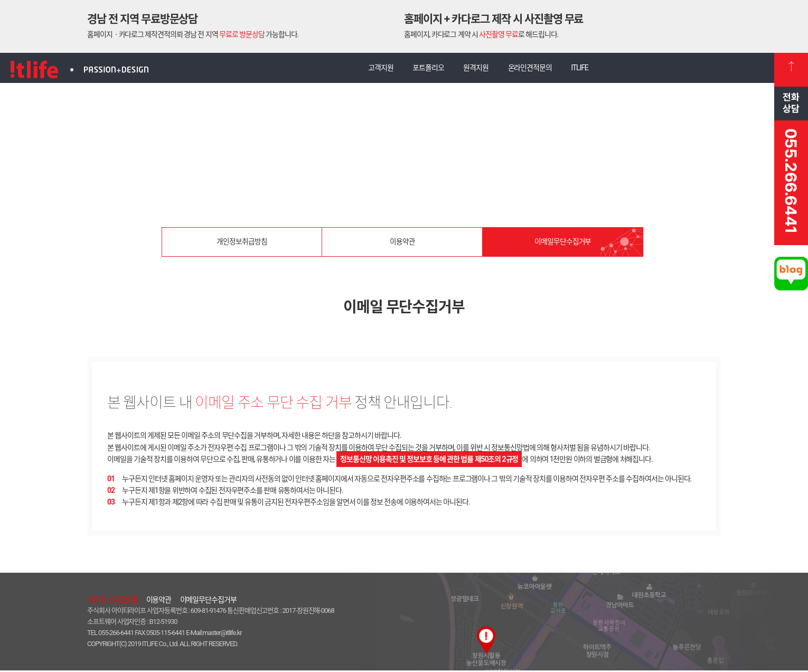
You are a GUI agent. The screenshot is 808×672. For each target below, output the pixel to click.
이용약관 (402, 245)
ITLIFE (586, 69)
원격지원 (476, 69)
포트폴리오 (426, 69)
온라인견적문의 (533, 69)
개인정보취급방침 (242, 245)
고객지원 (375, 69)
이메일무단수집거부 (563, 245)
